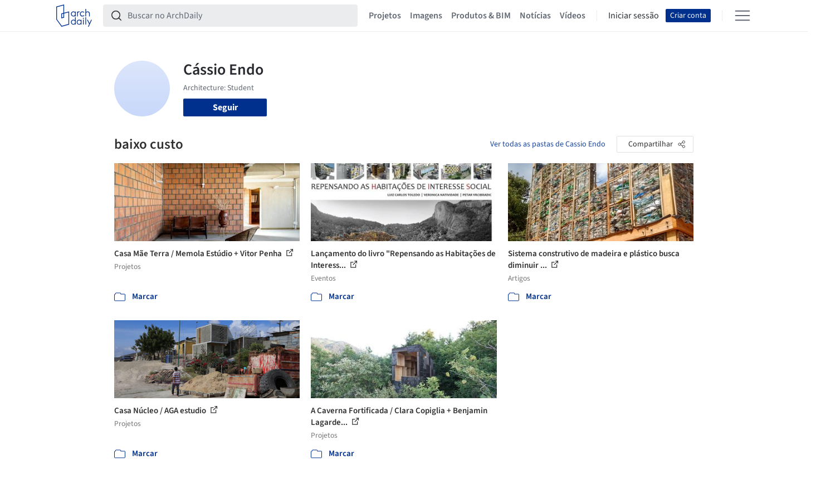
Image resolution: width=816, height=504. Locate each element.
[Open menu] (742, 16)
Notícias (535, 16)
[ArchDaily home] (74, 16)
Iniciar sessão (634, 16)
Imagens (426, 16)
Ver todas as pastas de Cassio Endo (548, 144)
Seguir (225, 107)
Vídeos (573, 16)
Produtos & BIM (481, 16)
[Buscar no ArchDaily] (239, 16)
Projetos (385, 16)
